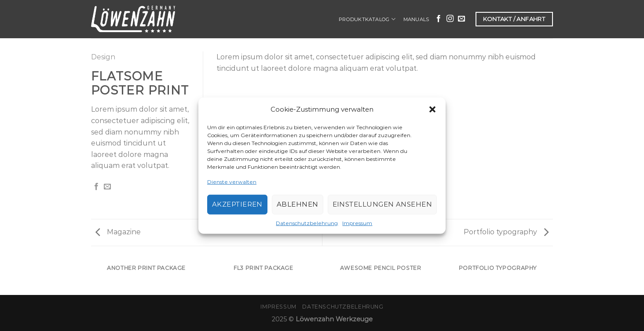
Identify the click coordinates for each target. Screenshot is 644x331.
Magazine (118, 232)
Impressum (357, 223)
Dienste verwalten (232, 181)
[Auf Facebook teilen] (96, 187)
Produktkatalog (367, 19)
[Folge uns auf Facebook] (439, 19)
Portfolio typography (506, 232)
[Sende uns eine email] (461, 19)
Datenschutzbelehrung (307, 223)
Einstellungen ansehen (382, 204)
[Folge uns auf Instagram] (450, 19)
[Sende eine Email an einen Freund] (107, 187)
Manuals (416, 19)
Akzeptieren (237, 204)
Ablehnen (298, 204)
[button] (432, 109)
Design (103, 57)
